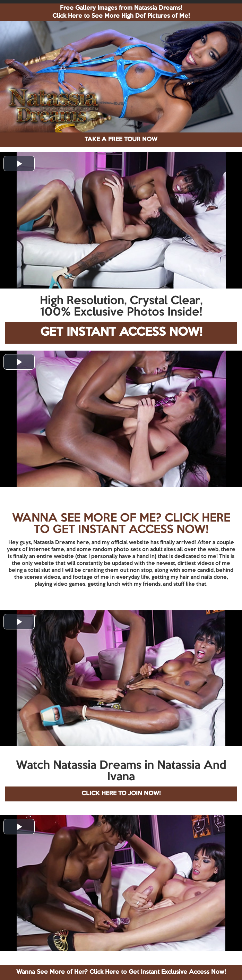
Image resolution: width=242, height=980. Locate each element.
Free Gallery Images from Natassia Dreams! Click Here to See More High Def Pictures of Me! (121, 12)
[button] (19, 164)
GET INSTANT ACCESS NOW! (121, 332)
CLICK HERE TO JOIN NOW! (121, 794)
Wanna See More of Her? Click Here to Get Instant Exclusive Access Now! (121, 972)
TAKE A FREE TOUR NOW (121, 140)
